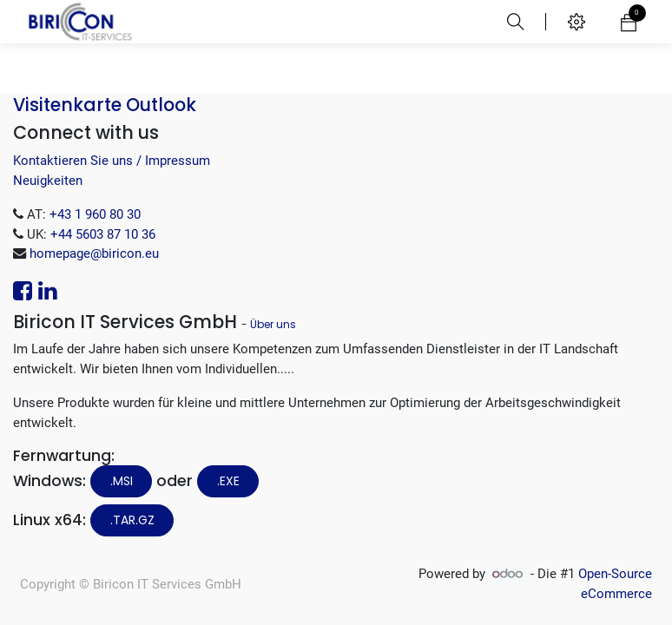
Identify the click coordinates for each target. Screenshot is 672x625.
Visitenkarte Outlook (105, 105)
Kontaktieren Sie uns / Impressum (112, 161)
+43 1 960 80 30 (95, 214)
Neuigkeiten (48, 181)
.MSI (122, 481)
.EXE (228, 481)
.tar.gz (132, 520)
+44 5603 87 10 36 (103, 234)
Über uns (273, 324)
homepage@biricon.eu (94, 253)
